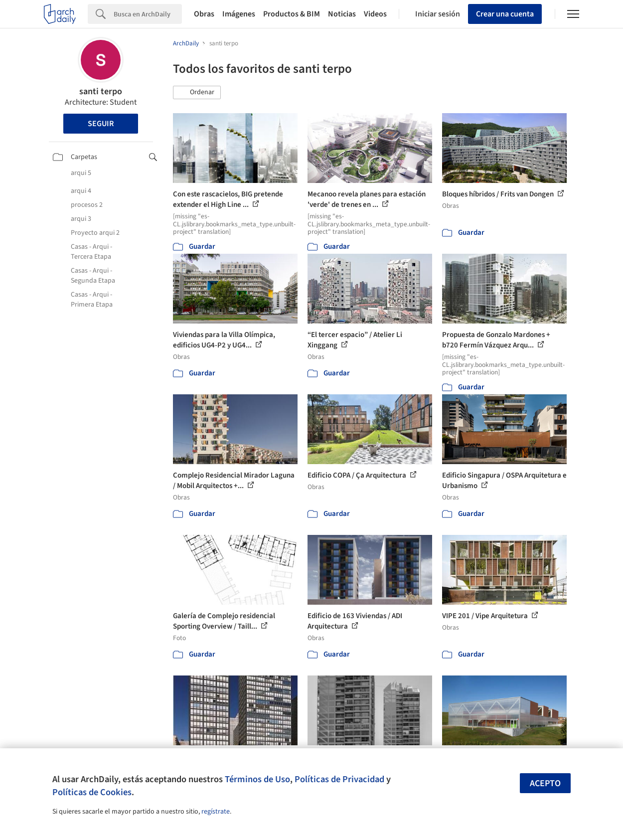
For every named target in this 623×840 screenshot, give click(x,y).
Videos (375, 14)
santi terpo (101, 91)
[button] (197, 93)
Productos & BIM (292, 14)
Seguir (101, 124)
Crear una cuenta (505, 14)
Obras (204, 14)
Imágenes (239, 14)
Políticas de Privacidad (339, 779)
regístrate (216, 812)
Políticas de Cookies (92, 792)
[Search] (148, 14)
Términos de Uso (257, 779)
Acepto (545, 783)
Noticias (342, 14)
